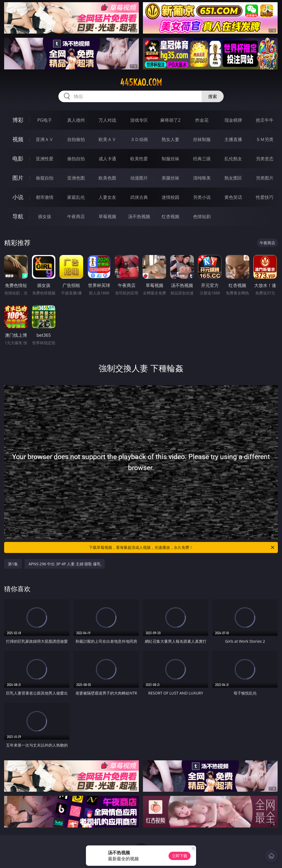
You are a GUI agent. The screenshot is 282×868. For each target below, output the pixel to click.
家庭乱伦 (76, 197)
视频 (18, 139)
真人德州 (76, 120)
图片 (18, 178)
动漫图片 (139, 178)
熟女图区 (233, 178)
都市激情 (45, 197)
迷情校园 (170, 197)
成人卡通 (107, 159)
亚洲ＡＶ (45, 139)
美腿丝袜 (170, 178)
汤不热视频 (139, 216)
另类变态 (265, 159)
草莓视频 (107, 216)
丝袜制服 (202, 139)
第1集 (13, 564)
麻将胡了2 (170, 120)
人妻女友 (107, 197)
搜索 (213, 96)
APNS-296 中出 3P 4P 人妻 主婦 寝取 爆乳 (65, 564)
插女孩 (45, 216)
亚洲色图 (76, 178)
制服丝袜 (170, 159)
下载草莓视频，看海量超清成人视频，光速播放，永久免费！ (182, 547)
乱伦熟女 (233, 159)
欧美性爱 (139, 159)
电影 (18, 158)
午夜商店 (76, 216)
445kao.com (141, 82)
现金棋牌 (233, 120)
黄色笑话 (233, 197)
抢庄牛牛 (265, 120)
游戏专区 (139, 120)
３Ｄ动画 (139, 139)
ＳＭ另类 (265, 139)
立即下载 (180, 856)
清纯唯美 (202, 178)
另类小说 (202, 197)
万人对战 (107, 120)
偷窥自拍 (45, 178)
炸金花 (202, 120)
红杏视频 (170, 216)
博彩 (18, 120)
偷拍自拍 (76, 159)
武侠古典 (139, 197)
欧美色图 (107, 178)
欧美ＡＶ (107, 139)
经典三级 (202, 159)
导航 (18, 216)
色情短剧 (202, 216)
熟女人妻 (170, 139)
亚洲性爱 (45, 159)
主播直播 (233, 139)
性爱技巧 (265, 197)
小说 (18, 197)
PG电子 (44, 120)
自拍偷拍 (76, 139)
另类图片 (265, 178)
